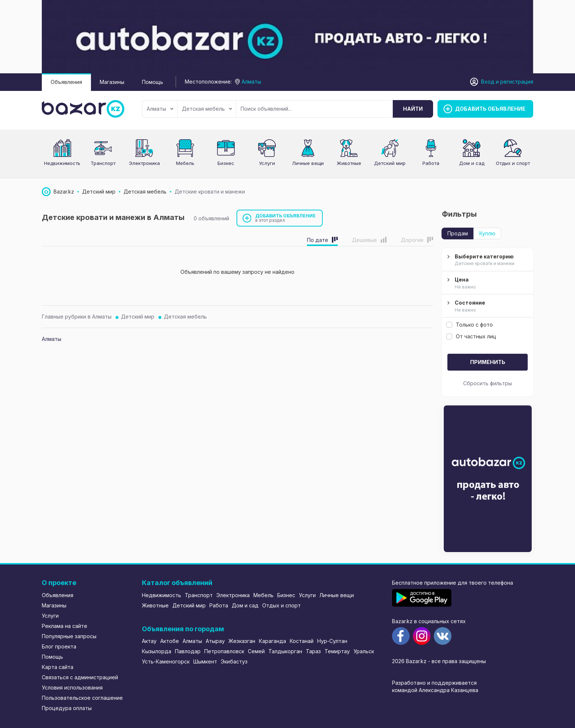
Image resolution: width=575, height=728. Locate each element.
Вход (488, 82)
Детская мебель (207, 109)
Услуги (267, 163)
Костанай (302, 641)
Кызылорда (157, 651)
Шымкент (205, 661)
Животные (349, 163)
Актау (149, 641)
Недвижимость (62, 163)
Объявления (66, 82)
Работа (431, 163)
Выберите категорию (487, 260)
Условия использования (72, 687)
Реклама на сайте (65, 626)
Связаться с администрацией (80, 677)
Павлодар (188, 651)
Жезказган (242, 641)
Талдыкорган (285, 651)
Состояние (487, 306)
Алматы (160, 109)
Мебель (185, 163)
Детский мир (138, 317)
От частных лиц (471, 336)
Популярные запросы (69, 636)
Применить (488, 362)
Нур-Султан (332, 641)
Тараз (313, 651)
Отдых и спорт (513, 163)
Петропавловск (224, 651)
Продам (458, 233)
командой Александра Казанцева (435, 690)
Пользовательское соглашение (82, 698)
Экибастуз (234, 661)
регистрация (517, 82)
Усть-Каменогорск (166, 661)
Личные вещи (308, 163)
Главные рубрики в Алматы (77, 317)
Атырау (215, 641)
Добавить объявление (286, 218)
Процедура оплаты (67, 708)
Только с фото (470, 325)
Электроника (144, 163)
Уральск (364, 651)
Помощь (153, 82)
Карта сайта (58, 667)
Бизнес (226, 163)
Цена (487, 283)
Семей (256, 651)
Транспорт (103, 163)
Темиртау (337, 651)
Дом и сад (472, 163)
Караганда (272, 641)
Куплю (487, 233)
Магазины (112, 82)
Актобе (170, 641)
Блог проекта (59, 646)
